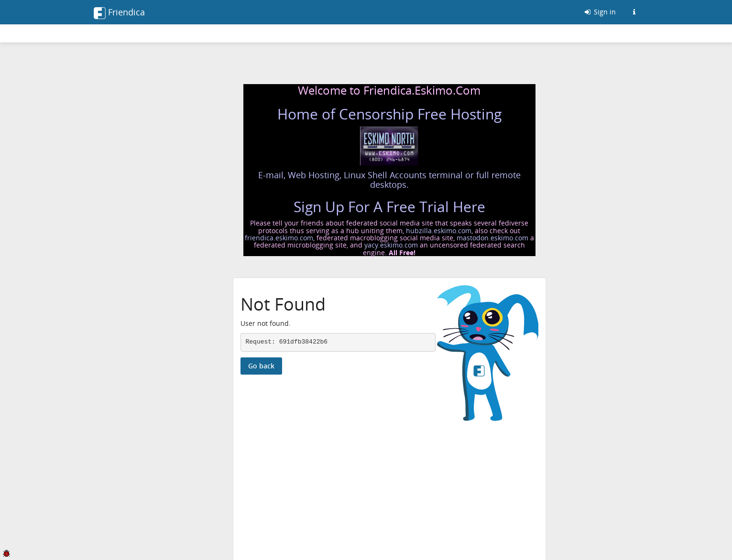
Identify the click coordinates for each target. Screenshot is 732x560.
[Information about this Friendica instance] (634, 12)
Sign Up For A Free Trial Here (389, 207)
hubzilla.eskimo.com (439, 231)
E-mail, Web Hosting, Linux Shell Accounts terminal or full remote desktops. (389, 180)
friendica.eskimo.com (279, 238)
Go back (261, 366)
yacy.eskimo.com (391, 245)
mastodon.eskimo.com (492, 238)
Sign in (600, 12)
